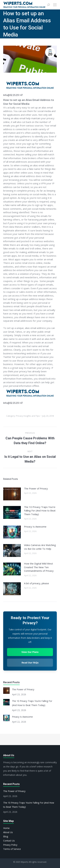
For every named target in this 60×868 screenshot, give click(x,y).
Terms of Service (12, 849)
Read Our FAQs (30, 663)
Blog (6, 836)
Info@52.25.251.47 (13, 95)
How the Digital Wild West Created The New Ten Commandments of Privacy (39, 567)
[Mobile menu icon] (55, 5)
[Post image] (12, 494)
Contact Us (9, 841)
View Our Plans (30, 652)
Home (6, 828)
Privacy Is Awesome (35, 527)
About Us (8, 832)
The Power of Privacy (36, 488)
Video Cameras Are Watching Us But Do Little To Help (40, 547)
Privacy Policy (10, 845)
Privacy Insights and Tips (28, 416)
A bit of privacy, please (36, 583)
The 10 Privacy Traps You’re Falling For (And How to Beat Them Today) (40, 511)
